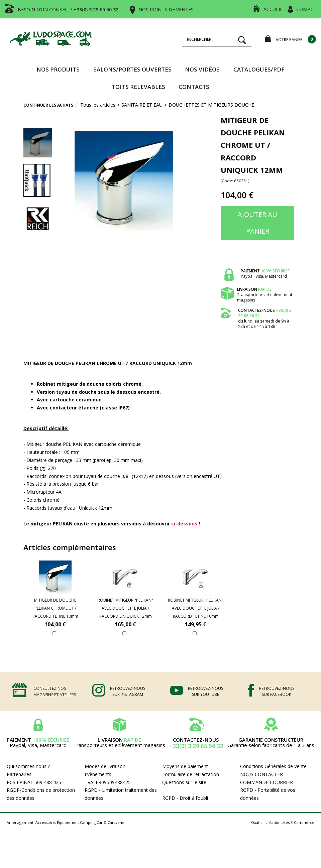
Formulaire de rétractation (191, 774)
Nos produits (58, 69)
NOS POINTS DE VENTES (166, 10)
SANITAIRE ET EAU (142, 105)
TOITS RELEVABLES (138, 87)
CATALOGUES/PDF (259, 69)
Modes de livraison (105, 766)
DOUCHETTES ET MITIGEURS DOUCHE (211, 105)
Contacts (194, 87)
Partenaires (19, 774)
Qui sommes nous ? (28, 766)
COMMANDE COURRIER (266, 782)
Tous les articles (98, 105)
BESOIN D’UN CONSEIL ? (68, 10)
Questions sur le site (184, 782)
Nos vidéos (202, 69)
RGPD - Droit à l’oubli (185, 798)
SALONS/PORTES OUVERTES (132, 69)
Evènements (98, 774)
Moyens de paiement (185, 766)
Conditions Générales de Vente (273, 766)
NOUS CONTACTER (261, 774)
